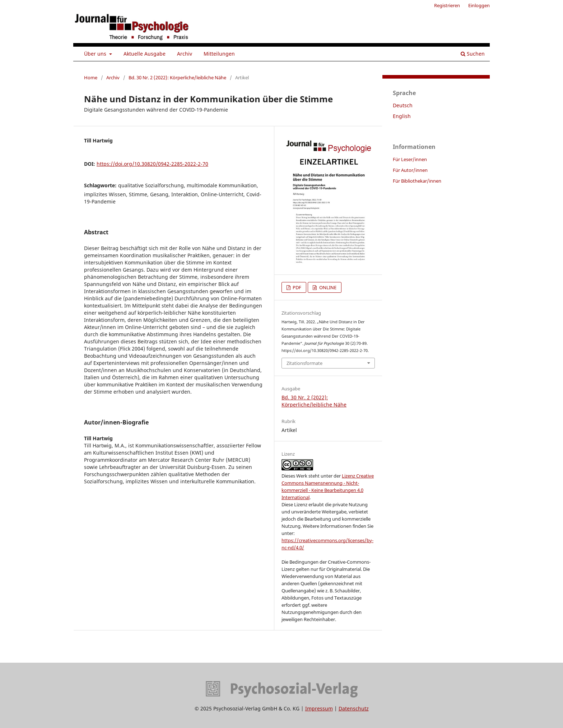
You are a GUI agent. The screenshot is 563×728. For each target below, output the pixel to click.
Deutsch (403, 105)
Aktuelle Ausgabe (145, 54)
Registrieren (447, 5)
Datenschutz (354, 708)
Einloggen (479, 5)
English (402, 116)
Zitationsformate (304, 363)
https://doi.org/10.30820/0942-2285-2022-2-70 (152, 164)
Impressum (319, 708)
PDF (296, 287)
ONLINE (327, 287)
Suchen (473, 54)
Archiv (185, 54)
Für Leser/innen (410, 159)
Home (91, 78)
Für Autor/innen (410, 170)
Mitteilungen (219, 54)
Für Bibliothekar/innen (417, 181)
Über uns (96, 54)
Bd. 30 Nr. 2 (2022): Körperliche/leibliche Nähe (177, 78)
